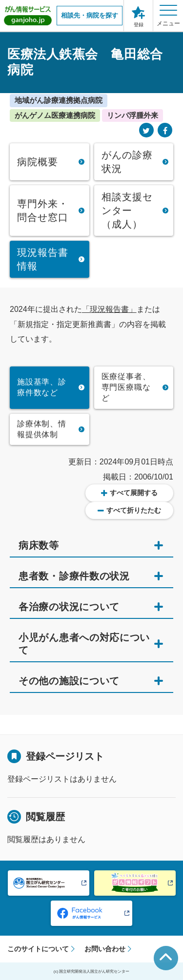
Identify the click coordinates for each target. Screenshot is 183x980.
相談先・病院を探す (90, 15)
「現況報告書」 (109, 309)
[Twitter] (146, 131)
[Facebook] (165, 131)
